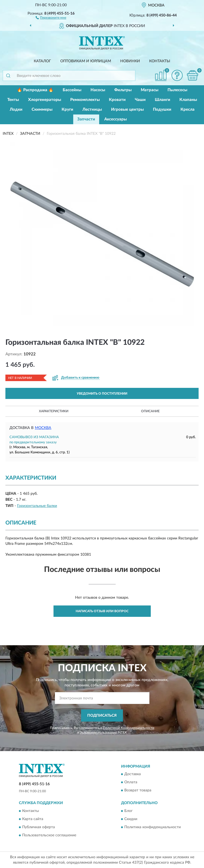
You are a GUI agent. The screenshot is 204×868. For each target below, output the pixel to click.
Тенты (13, 100)
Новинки (130, 61)
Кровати (117, 100)
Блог (128, 811)
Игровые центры (127, 109)
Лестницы (92, 109)
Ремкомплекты (85, 100)
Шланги (163, 100)
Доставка (133, 774)
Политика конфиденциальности (153, 827)
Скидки (131, 819)
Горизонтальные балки (37, 506)
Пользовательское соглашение (49, 835)
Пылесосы (177, 90)
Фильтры (123, 90)
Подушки (162, 109)
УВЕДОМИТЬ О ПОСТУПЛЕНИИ (102, 394)
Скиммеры (42, 109)
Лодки (16, 109)
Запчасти (86, 119)
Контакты (160, 61)
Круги (67, 109)
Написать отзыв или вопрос (102, 611)
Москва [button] (43, 428)
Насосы (98, 90)
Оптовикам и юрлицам (86, 61)
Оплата (131, 782)
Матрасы (150, 90)
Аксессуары (116, 119)
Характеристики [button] (54, 411)
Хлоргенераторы (45, 100)
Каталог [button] (42, 61)
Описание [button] (150, 411)
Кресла (188, 109)
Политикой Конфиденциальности (129, 728)
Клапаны (188, 100)
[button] (51, 17)
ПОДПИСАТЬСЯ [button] (102, 716)
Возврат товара (138, 791)
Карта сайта (33, 819)
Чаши (140, 100)
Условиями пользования (98, 732)
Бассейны (72, 90)
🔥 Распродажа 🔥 (35, 90)
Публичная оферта (39, 827)
